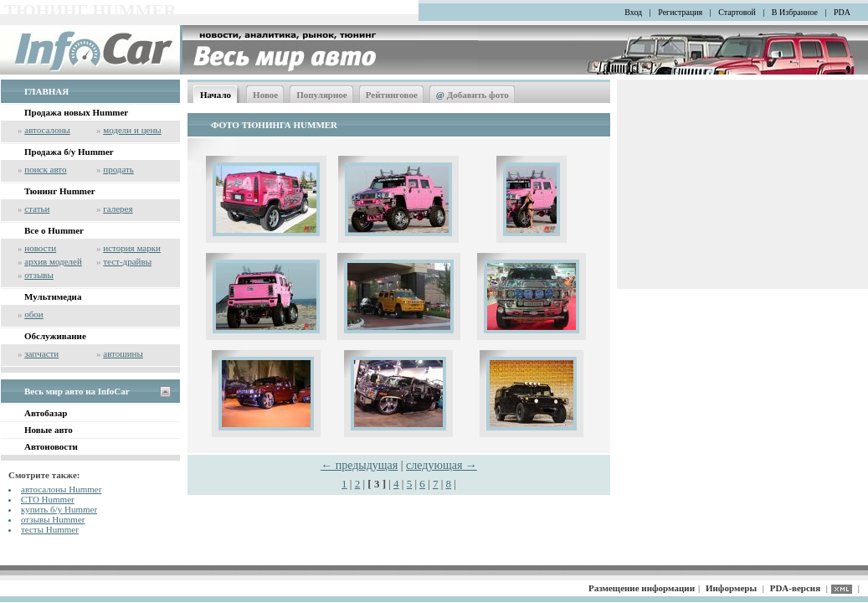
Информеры (731, 588)
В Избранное (795, 12)
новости (40, 248)
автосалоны (47, 130)
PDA (842, 12)
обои (33, 314)
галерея (118, 209)
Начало (216, 95)
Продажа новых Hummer (76, 112)
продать (118, 169)
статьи (37, 209)
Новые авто (49, 430)
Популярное (322, 95)
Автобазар (46, 413)
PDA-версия (795, 588)
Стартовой (737, 12)
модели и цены (132, 130)
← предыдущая (359, 465)
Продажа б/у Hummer (69, 152)
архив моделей (53, 261)
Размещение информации (642, 588)
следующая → (442, 465)
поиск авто (45, 169)
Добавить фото (473, 95)
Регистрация (680, 12)
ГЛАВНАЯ (46, 91)
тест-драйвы (127, 261)
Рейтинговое (392, 95)
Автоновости (51, 446)
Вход (633, 12)
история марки (132, 248)
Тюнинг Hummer (60, 191)
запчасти (41, 353)
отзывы (39, 275)
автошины (123, 353)
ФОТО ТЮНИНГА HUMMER (274, 125)
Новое (265, 95)
